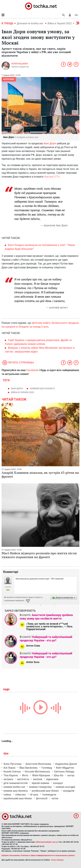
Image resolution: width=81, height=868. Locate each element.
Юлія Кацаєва (20, 64)
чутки (55, 798)
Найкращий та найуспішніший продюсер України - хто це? (46, 639)
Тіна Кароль (11, 775)
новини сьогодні (65, 787)
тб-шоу (34, 795)
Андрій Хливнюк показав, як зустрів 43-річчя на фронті (40, 475)
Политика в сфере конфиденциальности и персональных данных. (48, 855)
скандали (69, 791)
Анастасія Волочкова (38, 764)
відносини (52, 779)
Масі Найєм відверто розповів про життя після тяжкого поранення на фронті (39, 555)
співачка (20, 795)
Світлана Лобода (64, 772)
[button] (70, 15)
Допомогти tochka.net (30, 23)
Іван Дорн (50, 143)
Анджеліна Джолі (66, 764)
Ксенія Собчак (12, 772)
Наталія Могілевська (37, 772)
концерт (58, 783)
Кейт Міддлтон (65, 768)
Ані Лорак (9, 768)
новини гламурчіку (40, 787)
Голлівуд (47, 768)
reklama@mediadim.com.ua (47, 842)
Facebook (32, 370)
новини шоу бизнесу (16, 791)
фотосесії (42, 798)
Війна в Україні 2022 (60, 23)
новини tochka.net (14, 787)
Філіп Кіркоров (41, 775)
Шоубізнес (9, 79)
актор (71, 775)
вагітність (23, 779)
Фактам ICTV (52, 177)
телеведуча (49, 795)
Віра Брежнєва (28, 768)
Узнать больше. (57, 860)
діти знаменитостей (16, 783)
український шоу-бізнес (18, 798)
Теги (6, 754)
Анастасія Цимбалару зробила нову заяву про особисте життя (46, 617)
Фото (25, 775)
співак (7, 795)
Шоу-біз (59, 775)
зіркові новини (40, 783)
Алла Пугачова (13, 764)
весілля (38, 779)
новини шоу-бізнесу (42, 388)
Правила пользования (11, 855)
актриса (8, 779)
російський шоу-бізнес (45, 791)
